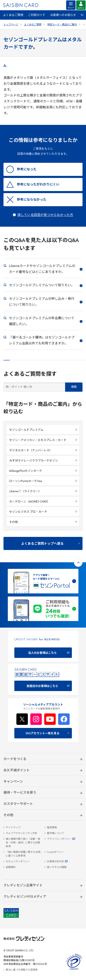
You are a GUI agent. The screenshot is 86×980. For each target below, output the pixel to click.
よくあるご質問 (13, 15)
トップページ (11, 25)
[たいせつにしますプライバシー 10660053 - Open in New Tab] (74, 970)
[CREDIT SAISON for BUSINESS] (43, 646)
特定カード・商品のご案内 (62, 25)
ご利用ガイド (37, 15)
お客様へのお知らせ (63, 15)
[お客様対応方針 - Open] (64, 862)
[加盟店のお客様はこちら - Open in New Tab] (43, 680)
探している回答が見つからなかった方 (45, 215)
